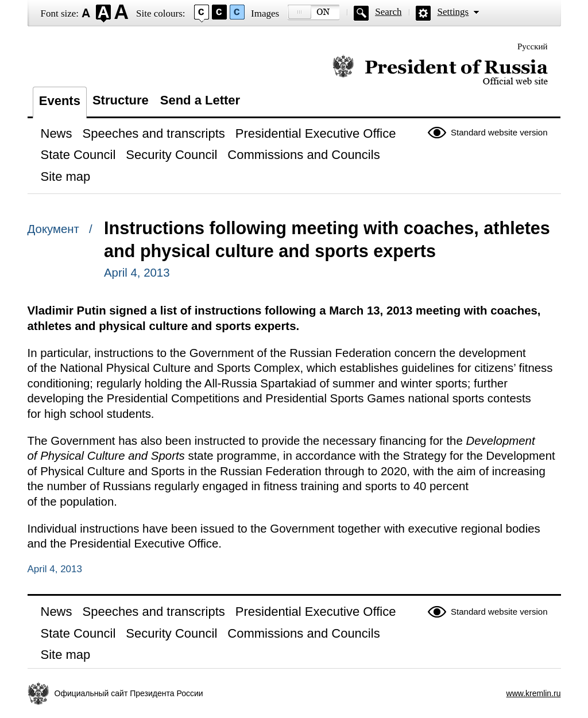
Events (60, 101)
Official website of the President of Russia (440, 70)
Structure (121, 100)
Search (388, 12)
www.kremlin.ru (534, 693)
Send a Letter (200, 100)
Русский (533, 46)
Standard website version (499, 132)
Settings (453, 12)
